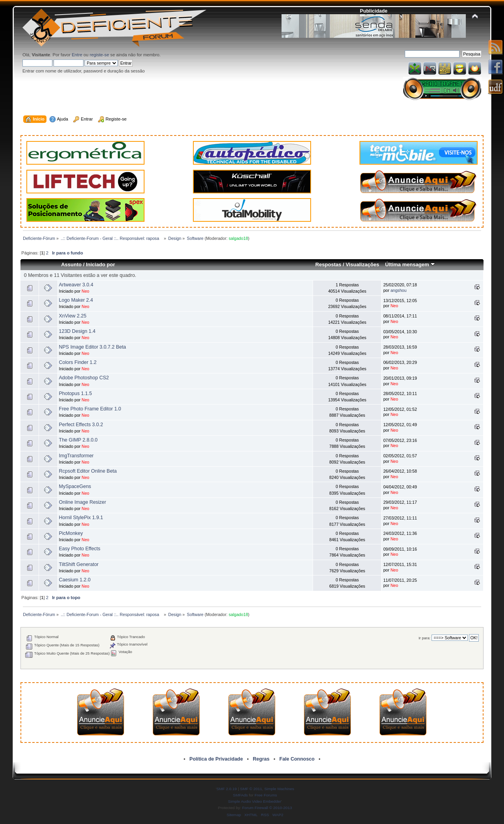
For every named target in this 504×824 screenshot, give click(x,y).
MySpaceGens (75, 486)
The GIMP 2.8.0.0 (78, 440)
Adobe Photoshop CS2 (84, 378)
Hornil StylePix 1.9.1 (81, 518)
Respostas (328, 264)
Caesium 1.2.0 (75, 580)
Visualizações (362, 264)
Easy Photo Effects (80, 549)
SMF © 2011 (251, 789)
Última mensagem (410, 264)
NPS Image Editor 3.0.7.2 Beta (93, 347)
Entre (77, 55)
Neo (85, 291)
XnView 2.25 (73, 316)
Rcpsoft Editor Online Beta (88, 471)
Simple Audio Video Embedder (255, 801)
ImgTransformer (76, 456)
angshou (399, 290)
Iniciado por (100, 264)
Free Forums (266, 795)
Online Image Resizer (83, 502)
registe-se (99, 55)
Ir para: (424, 638)
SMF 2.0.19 (227, 789)
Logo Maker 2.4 (76, 300)
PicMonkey (71, 533)
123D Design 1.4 (77, 331)
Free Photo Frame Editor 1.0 (90, 409)
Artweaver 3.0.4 (76, 285)
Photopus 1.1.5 (76, 393)
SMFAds (241, 795)
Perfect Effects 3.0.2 (81, 425)
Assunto (71, 264)
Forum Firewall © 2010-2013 (267, 808)
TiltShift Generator (79, 564)
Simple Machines (279, 789)
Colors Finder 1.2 (78, 362)
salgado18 (238, 238)
